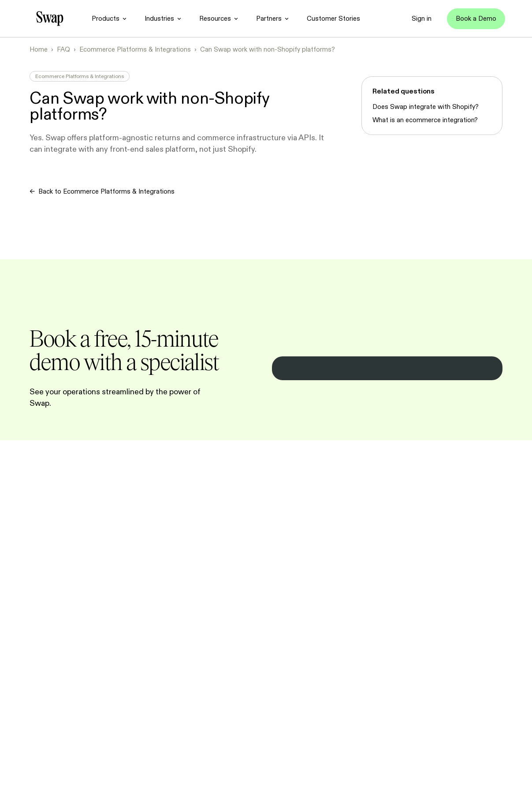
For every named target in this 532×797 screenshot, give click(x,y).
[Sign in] (422, 19)
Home (39, 49)
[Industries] (163, 19)
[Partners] (272, 19)
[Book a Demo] (476, 19)
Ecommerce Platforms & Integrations (135, 49)
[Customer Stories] (333, 19)
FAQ (63, 49)
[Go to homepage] (50, 19)
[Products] (109, 19)
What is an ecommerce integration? (425, 120)
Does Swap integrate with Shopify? (426, 107)
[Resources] (218, 19)
